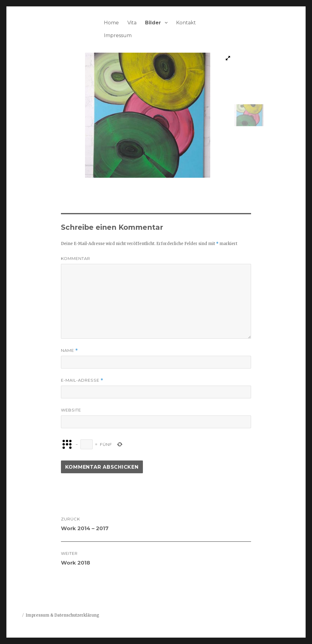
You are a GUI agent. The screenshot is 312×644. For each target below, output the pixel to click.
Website (71, 410)
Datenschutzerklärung (77, 615)
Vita (132, 23)
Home (111, 23)
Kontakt (186, 23)
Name (69, 350)
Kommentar (76, 258)
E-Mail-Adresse (82, 380)
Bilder (153, 23)
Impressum (118, 35)
